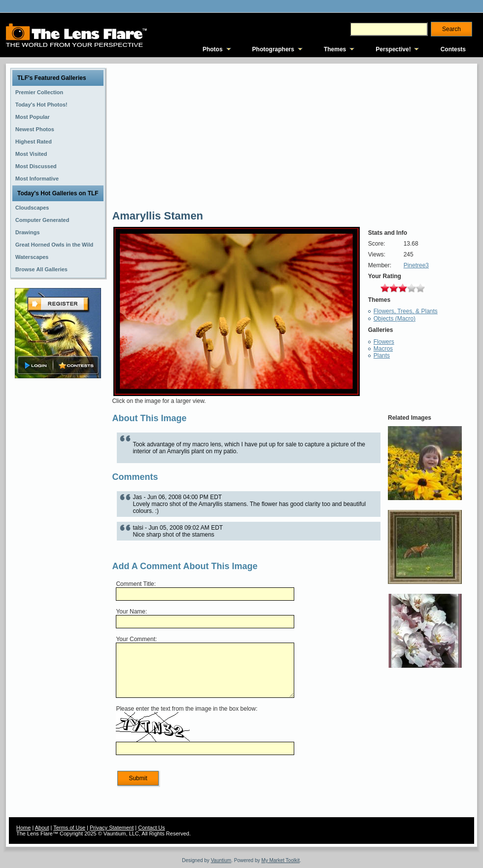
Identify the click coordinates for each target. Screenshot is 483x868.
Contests (453, 49)
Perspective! (393, 49)
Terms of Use (69, 828)
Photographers (273, 49)
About (42, 828)
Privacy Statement (112, 828)
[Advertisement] (58, 536)
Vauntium (221, 860)
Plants (382, 356)
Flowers (384, 342)
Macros (383, 349)
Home (23, 828)
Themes (335, 49)
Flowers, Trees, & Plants (406, 311)
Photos (213, 49)
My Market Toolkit (280, 860)
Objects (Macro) (395, 319)
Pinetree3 (416, 265)
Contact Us (151, 828)
